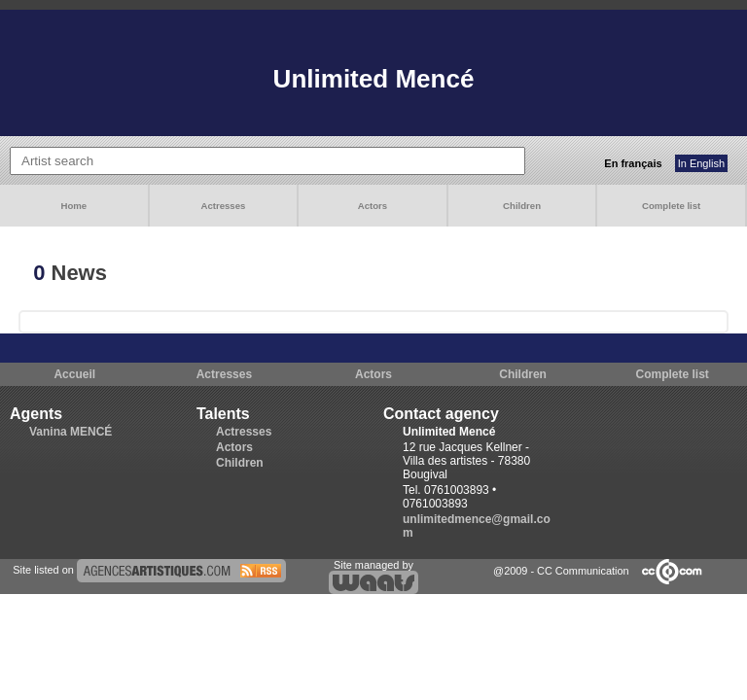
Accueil (74, 374)
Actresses (223, 206)
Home (73, 206)
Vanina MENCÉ (71, 432)
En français (633, 163)
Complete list (671, 206)
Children (522, 206)
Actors (373, 206)
